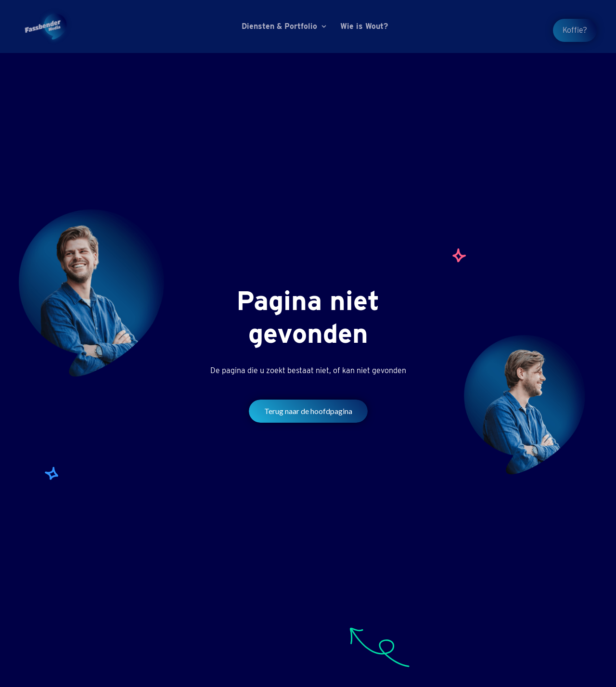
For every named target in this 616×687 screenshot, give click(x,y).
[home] (46, 26)
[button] (285, 26)
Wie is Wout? (364, 26)
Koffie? (575, 30)
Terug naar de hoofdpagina (308, 411)
